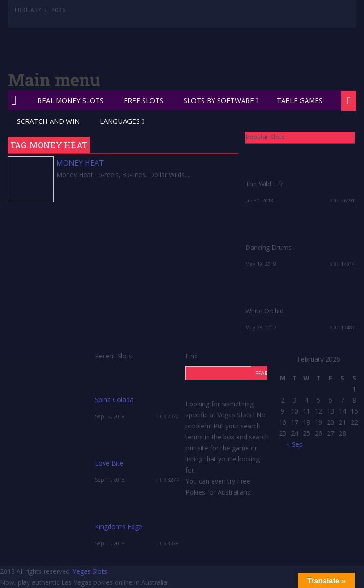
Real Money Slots (70, 100)
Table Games (300, 100)
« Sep (295, 444)
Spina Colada (114, 400)
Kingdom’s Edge (118, 527)
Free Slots (144, 100)
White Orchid (264, 311)
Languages (120, 121)
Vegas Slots (90, 571)
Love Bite (109, 463)
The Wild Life (265, 184)
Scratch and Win (48, 121)
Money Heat (80, 163)
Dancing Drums (269, 247)
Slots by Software (219, 100)
